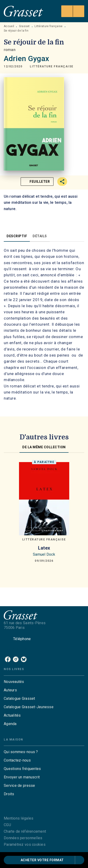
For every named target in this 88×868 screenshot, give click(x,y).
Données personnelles (23, 838)
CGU (7, 825)
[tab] (17, 236)
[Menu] (73, 11)
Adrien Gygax (26, 58)
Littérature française (48, 26)
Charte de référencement (25, 831)
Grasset (24, 26)
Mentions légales (19, 818)
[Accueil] (23, 11)
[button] (52, 66)
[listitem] (8, 659)
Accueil (9, 26)
